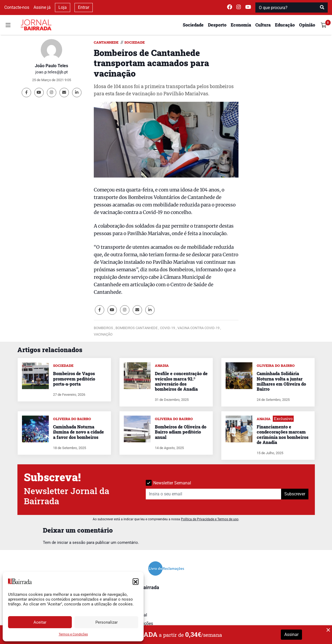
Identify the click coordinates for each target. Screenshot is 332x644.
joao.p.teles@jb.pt (52, 72)
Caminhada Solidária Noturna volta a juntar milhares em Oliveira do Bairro (281, 381)
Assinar (291, 634)
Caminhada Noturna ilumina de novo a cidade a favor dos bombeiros (79, 432)
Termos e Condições (73, 634)
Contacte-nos (17, 7)
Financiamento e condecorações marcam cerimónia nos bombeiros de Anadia (283, 434)
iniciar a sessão (71, 543)
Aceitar (40, 622)
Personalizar (107, 622)
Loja (63, 7)
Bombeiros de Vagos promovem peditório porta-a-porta (74, 379)
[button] (136, 581)
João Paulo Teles (51, 66)
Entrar (84, 7)
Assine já (42, 7)
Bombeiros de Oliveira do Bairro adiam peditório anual (181, 432)
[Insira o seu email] (214, 494)
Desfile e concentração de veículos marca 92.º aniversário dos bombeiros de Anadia (181, 381)
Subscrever (295, 494)
